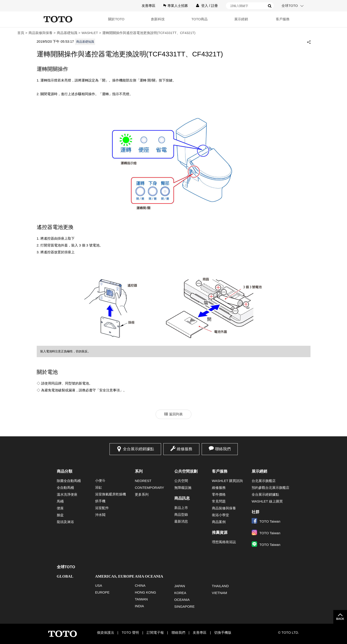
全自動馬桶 (65, 488)
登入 (205, 6)
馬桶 (60, 501)
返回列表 (176, 414)
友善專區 (149, 6)
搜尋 (270, 6)
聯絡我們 (223, 449)
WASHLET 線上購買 (267, 501)
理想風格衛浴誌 (224, 542)
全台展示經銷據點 (138, 449)
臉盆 (60, 515)
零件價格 (219, 494)
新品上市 (181, 508)
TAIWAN (141, 599)
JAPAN (180, 586)
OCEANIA (182, 600)
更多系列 (142, 494)
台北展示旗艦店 (264, 481)
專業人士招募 (178, 6)
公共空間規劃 (186, 471)
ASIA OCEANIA (149, 576)
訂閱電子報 (155, 632)
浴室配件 (102, 508)
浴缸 (99, 487)
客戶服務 (283, 19)
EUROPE (102, 592)
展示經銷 (241, 19)
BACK (340, 619)
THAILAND (220, 586)
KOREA (180, 593)
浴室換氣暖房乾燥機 (111, 494)
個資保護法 (106, 632)
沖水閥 (100, 515)
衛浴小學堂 (220, 515)
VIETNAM (220, 593)
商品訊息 (182, 498)
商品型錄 (181, 514)
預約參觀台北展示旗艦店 (270, 488)
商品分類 (65, 471)
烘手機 (100, 501)
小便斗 (100, 480)
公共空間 (181, 481)
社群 (256, 512)
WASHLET (90, 33)
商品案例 (219, 522)
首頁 (21, 33)
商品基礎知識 (67, 33)
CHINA (140, 585)
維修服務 (185, 449)
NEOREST (143, 481)
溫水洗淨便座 (67, 494)
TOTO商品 (200, 19)
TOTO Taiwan (266, 521)
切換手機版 (223, 632)
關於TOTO (116, 19)
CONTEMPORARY (149, 488)
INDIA (139, 606)
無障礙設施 (183, 488)
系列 (139, 471)
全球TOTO (290, 6)
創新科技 (158, 19)
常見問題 (219, 501)
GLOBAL (65, 576)
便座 (60, 508)
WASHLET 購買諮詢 (227, 481)
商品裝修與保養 (40, 33)
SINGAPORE (184, 606)
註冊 (214, 6)
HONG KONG (145, 592)
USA (99, 585)
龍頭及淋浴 (65, 522)
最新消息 (181, 521)
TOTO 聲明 (130, 632)
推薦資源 (220, 533)
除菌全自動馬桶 (69, 481)
